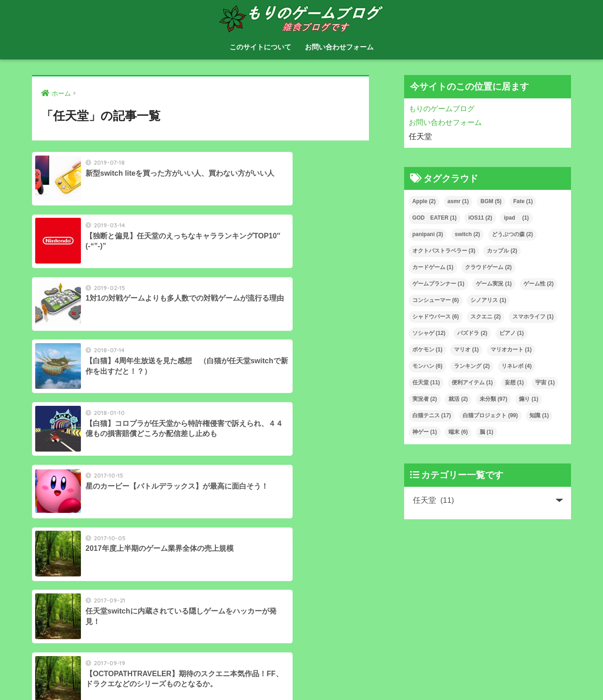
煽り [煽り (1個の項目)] (528, 399)
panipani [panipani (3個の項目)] (428, 234)
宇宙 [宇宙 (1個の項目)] (545, 382)
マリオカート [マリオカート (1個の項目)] (511, 350)
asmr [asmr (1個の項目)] (458, 201)
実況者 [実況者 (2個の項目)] (425, 399)
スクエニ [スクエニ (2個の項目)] (486, 317)
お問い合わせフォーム (339, 47)
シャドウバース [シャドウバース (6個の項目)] (436, 317)
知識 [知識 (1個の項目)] (539, 415)
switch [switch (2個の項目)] (467, 234)
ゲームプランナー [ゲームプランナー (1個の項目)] (438, 284)
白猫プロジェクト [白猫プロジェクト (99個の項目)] (490, 415)
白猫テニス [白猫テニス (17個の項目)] (432, 415)
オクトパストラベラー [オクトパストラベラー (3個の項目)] (444, 251)
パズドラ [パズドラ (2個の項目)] (472, 333)
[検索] (184, 614)
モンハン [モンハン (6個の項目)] (427, 366)
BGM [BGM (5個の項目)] (491, 201)
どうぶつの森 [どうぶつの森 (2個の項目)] (512, 234)
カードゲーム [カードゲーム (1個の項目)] (433, 267)
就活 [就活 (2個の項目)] (458, 399)
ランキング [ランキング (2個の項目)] (472, 366)
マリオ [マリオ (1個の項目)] (466, 350)
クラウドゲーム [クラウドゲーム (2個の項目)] (488, 267)
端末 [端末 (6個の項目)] (458, 432)
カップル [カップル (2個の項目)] (502, 251)
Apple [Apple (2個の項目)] (424, 201)
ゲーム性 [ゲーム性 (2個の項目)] (539, 284)
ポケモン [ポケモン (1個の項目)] (427, 350)
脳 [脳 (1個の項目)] (486, 432)
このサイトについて (260, 47)
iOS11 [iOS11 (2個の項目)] (480, 218)
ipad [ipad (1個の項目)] (516, 218)
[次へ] (238, 509)
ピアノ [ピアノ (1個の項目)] (512, 333)
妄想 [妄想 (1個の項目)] (514, 382)
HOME (301, 664)
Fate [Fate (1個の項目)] (523, 201)
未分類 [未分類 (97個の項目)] (494, 399)
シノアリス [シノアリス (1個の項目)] (488, 300)
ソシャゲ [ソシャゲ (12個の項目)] (429, 333)
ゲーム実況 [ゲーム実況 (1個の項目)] (494, 284)
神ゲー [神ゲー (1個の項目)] (425, 432)
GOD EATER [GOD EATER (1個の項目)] (435, 218)
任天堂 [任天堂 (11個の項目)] (426, 382)
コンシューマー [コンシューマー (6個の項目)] (436, 300)
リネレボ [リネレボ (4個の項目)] (517, 366)
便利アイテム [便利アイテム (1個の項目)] (472, 382)
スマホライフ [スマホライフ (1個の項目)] (533, 317)
